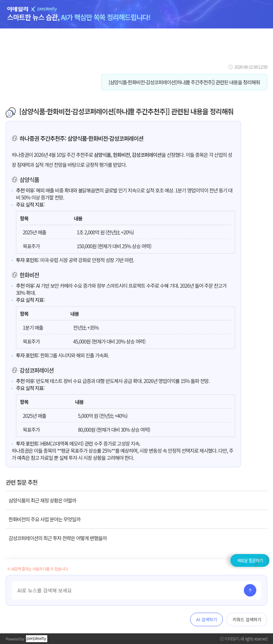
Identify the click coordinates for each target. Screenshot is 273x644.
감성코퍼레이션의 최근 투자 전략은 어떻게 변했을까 (58, 538)
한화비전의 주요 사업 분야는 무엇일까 (44, 519)
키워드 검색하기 (247, 619)
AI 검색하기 (207, 619)
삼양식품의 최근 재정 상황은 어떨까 (42, 500)
